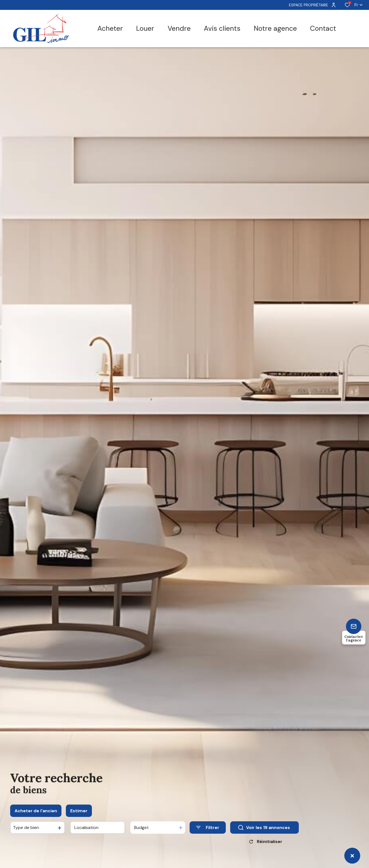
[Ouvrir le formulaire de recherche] (208, 830)
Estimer (79, 813)
